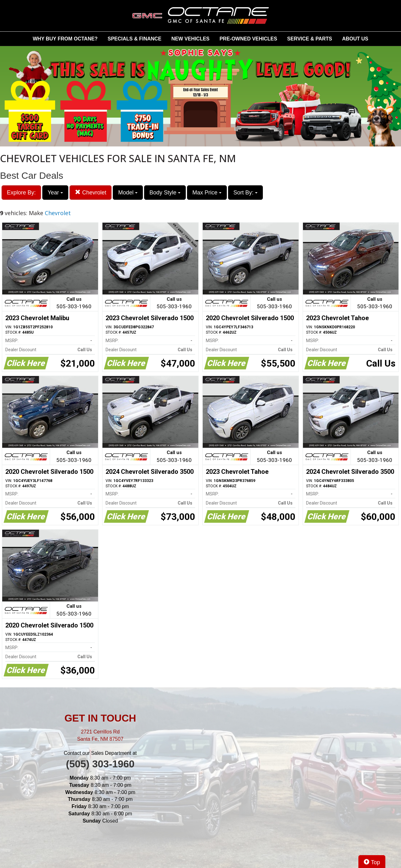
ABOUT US (355, 39)
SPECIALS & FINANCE (135, 39)
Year (55, 193)
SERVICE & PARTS (310, 39)
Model (128, 193)
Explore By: (21, 193)
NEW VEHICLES (190, 39)
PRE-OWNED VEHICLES (248, 39)
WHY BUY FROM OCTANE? (65, 39)
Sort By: (245, 193)
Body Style (165, 193)
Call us (74, 303)
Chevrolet (91, 192)
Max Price (207, 193)
